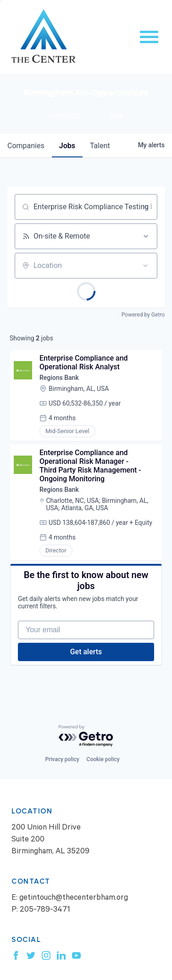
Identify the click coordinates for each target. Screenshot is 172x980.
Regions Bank (59, 378)
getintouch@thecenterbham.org (74, 899)
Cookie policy (103, 759)
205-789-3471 (45, 910)
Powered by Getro (143, 315)
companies (26, 146)
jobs (67, 146)
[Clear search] (145, 207)
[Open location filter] (145, 266)
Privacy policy (62, 759)
